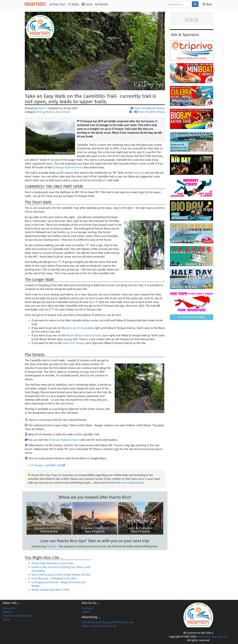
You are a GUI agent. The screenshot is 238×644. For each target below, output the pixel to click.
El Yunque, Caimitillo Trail (48, 465)
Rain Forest (63, 112)
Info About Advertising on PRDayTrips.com (108, 622)
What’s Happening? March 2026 (50, 590)
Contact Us (9, 608)
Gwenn (42, 108)
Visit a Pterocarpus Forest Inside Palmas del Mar (61, 575)
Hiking (41, 112)
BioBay (73, 4)
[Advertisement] (131, 573)
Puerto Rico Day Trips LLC (212, 637)
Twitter (86, 612)
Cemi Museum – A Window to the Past (54, 578)
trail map (139, 173)
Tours (57, 4)
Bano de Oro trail (77, 328)
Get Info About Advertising (191, 317)
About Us (8, 612)
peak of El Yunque (73, 343)
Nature (50, 112)
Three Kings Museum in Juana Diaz (52, 563)
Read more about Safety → (131, 483)
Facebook (88, 608)
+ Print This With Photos (147, 112)
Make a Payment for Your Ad (99, 626)
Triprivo (51, 546)
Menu (207, 4)
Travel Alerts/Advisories (17, 616)
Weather (102, 4)
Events (87, 4)
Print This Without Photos (148, 108)
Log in (6, 619)
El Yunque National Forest (68, 167)
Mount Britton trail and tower (84, 335)
